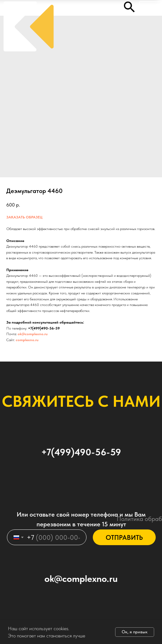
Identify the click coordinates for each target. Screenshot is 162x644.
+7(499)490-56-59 (44, 328)
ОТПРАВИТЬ (124, 537)
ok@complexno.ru (33, 334)
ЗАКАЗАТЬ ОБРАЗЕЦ (24, 217)
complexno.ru (27, 340)
